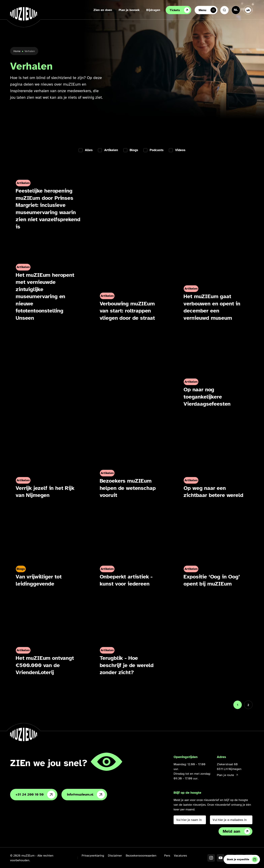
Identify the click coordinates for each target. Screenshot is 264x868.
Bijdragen (153, 10)
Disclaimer (115, 856)
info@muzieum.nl (86, 795)
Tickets (180, 10)
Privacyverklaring (93, 856)
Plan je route (227, 775)
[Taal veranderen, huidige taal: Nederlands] (236, 10)
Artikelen (111, 150)
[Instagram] (211, 858)
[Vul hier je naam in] (190, 820)
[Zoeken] (224, 10)
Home (17, 51)
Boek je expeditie (242, 859)
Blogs (134, 150)
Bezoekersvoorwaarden (141, 856)
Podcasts (157, 150)
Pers (167, 856)
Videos (180, 150)
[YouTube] (221, 858)
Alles (89, 150)
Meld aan (236, 831)
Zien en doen (103, 10)
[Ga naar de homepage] (24, 14)
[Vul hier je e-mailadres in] (231, 820)
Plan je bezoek (129, 10)
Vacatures (180, 856)
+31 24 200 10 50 (35, 795)
